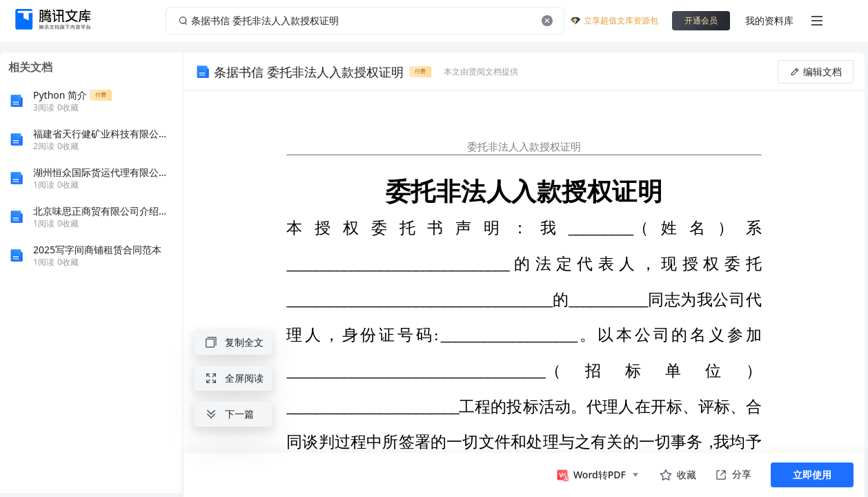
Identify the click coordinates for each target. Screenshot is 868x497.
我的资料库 (769, 20)
